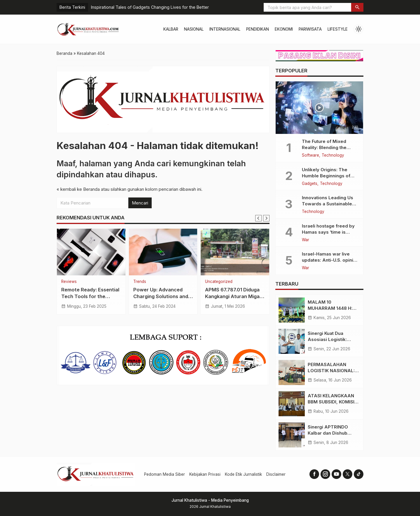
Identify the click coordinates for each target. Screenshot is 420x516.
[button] (357, 7)
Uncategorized (219, 282)
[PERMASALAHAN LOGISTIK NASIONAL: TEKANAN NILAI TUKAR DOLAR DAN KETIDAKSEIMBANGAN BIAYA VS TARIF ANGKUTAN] (292, 372)
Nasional (194, 29)
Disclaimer (276, 474)
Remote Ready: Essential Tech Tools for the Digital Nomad (90, 296)
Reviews (69, 282)
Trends (140, 282)
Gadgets (310, 184)
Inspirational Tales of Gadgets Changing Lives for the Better (150, 7)
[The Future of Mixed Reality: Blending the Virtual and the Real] (319, 108)
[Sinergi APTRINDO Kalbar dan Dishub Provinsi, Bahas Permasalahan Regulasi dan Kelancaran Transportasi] (292, 435)
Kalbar (171, 29)
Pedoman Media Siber (164, 474)
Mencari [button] (140, 203)
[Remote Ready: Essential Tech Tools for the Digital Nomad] (91, 252)
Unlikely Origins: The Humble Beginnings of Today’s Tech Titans (326, 176)
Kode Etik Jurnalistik (243, 474)
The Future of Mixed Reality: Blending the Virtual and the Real (324, 147)
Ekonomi (284, 29)
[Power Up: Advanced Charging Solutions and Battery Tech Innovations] (163, 252)
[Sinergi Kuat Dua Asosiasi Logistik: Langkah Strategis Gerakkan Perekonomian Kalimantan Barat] (292, 341)
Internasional (225, 29)
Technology (333, 155)
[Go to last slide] (258, 218)
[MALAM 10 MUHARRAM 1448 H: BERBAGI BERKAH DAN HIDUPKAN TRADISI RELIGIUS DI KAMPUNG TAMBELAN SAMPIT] (292, 310)
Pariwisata (310, 29)
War (306, 240)
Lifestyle (338, 29)
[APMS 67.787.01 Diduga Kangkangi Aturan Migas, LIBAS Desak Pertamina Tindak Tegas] (235, 252)
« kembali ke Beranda (78, 189)
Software (310, 155)
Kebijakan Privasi (205, 474)
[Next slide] (266, 218)
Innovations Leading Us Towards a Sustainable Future (328, 204)
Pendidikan (258, 29)
